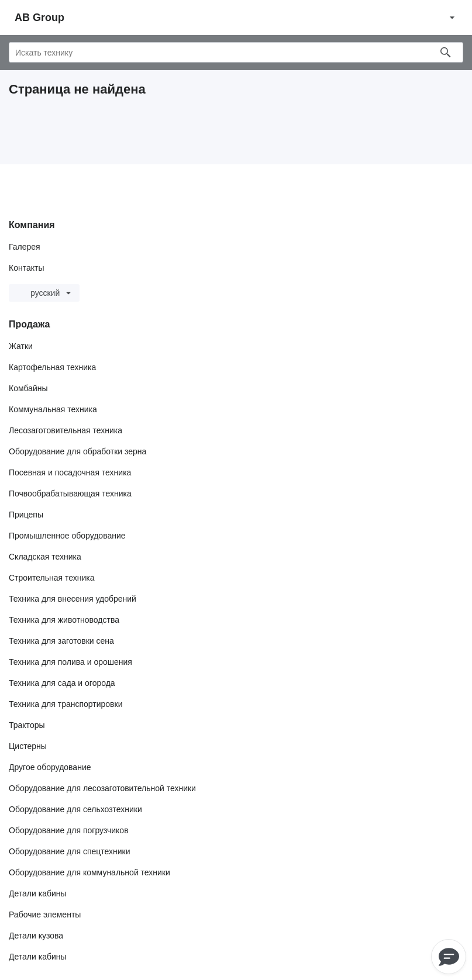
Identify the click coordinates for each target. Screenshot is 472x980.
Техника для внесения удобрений (73, 599)
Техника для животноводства (64, 620)
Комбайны (28, 388)
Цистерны (28, 746)
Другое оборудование (50, 767)
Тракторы (27, 725)
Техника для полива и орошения (70, 662)
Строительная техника (51, 578)
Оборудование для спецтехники (70, 851)
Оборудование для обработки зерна (77, 451)
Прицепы (26, 515)
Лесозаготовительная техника (66, 430)
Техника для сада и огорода (62, 683)
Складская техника (45, 557)
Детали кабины (38, 893)
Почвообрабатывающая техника (70, 494)
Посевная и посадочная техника (70, 472)
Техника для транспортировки (66, 704)
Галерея (25, 247)
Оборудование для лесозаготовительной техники (102, 788)
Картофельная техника (52, 367)
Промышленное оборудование (67, 536)
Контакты (26, 268)
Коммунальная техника (53, 409)
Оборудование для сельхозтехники (75, 809)
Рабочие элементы (45, 915)
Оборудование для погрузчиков (69, 830)
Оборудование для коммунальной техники (89, 872)
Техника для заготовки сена (61, 641)
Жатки (21, 346)
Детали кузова (36, 936)
